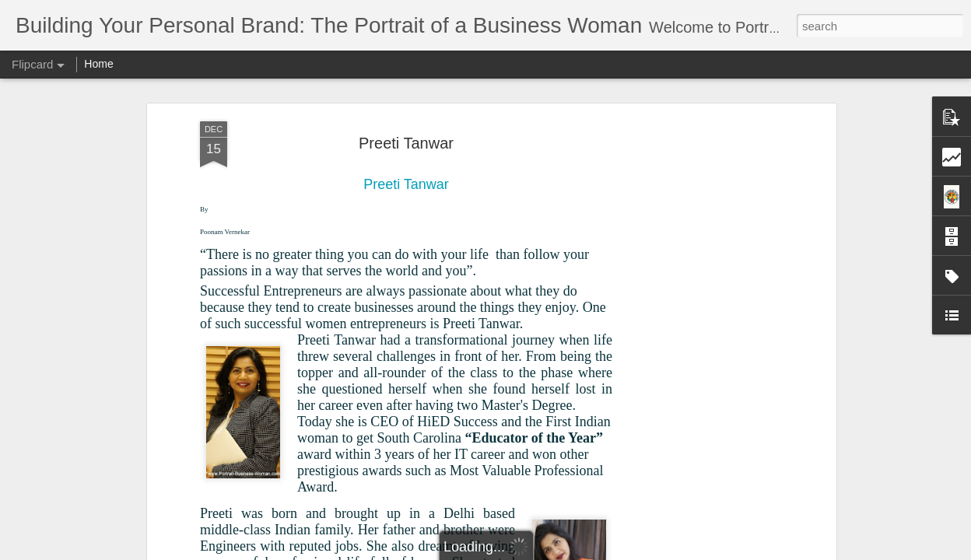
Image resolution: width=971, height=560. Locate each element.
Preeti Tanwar (406, 143)
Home (98, 64)
